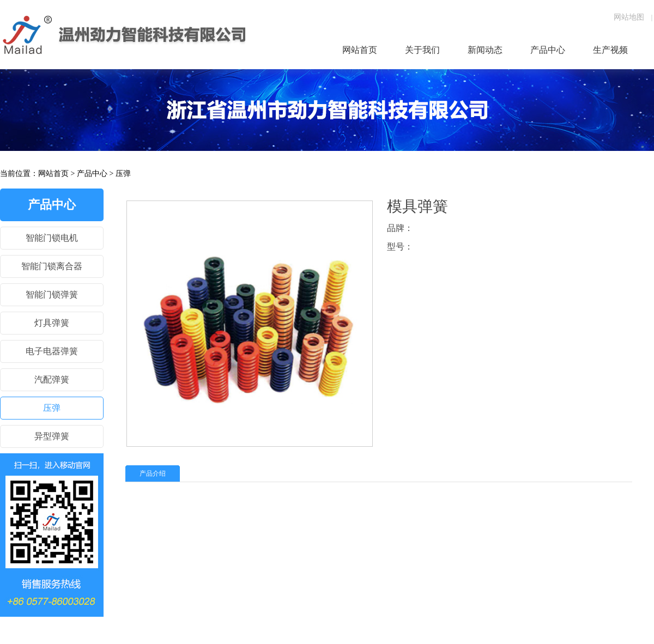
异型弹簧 (52, 436)
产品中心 (92, 174)
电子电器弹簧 (52, 351)
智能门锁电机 (52, 238)
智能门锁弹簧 (52, 294)
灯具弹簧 (52, 323)
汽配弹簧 (52, 379)
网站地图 (629, 17)
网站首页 (53, 174)
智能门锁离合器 (52, 266)
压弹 (123, 174)
